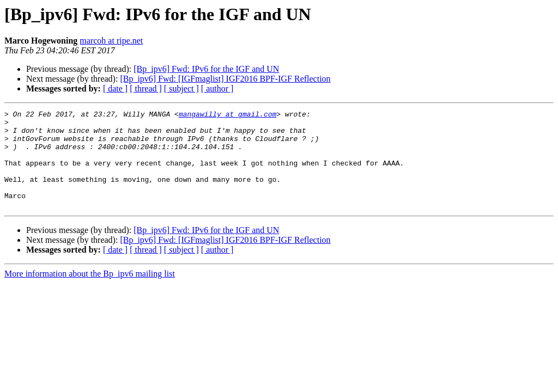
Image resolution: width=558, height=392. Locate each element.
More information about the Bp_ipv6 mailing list (90, 293)
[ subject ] (181, 88)
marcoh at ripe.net (111, 41)
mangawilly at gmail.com (228, 115)
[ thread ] (146, 88)
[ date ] (115, 88)
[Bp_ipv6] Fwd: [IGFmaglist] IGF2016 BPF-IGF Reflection (225, 79)
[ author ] (217, 88)
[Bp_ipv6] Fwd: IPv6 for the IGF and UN (206, 69)
